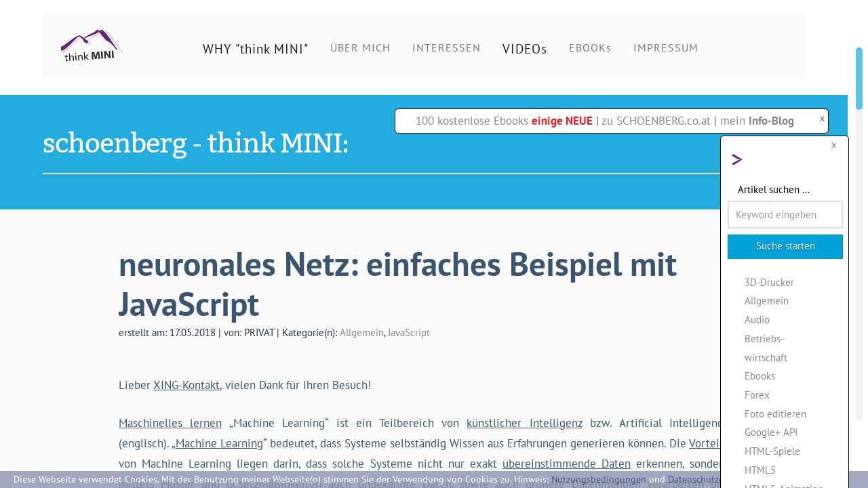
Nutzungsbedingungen (599, 479)
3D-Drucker (769, 282)
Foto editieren (775, 413)
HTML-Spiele (772, 451)
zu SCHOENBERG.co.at (656, 121)
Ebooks (760, 375)
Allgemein (362, 332)
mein (757, 121)
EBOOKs (590, 47)
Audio (757, 319)
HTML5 (760, 470)
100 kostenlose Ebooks (504, 121)
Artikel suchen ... (774, 189)
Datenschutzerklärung (713, 479)
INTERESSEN (447, 47)
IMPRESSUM (666, 47)
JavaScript (409, 332)
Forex (757, 394)
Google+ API (771, 432)
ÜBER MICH (360, 47)
